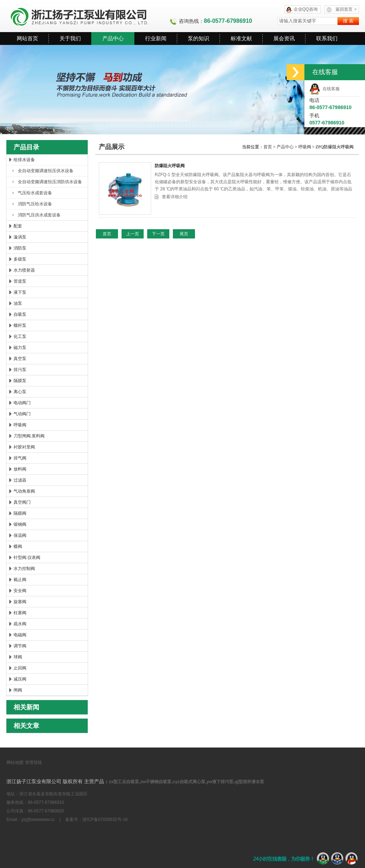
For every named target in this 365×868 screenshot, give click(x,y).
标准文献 (241, 38)
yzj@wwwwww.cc (38, 820)
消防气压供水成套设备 (39, 215)
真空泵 (20, 359)
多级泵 (20, 259)
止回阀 (20, 668)
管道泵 (20, 281)
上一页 (133, 234)
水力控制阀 (24, 569)
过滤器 (20, 480)
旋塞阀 (20, 602)
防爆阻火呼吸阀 (170, 166)
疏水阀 (20, 624)
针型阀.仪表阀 (27, 558)
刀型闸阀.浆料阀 (29, 436)
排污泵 (20, 370)
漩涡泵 (20, 237)
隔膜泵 (20, 381)
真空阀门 (22, 502)
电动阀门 (22, 403)
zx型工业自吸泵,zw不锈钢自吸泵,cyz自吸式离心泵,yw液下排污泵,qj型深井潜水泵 (187, 782)
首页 (268, 147)
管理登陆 (34, 762)
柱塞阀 (20, 613)
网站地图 (15, 762)
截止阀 (20, 580)
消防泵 (20, 248)
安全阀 (20, 591)
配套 (18, 226)
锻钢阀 (20, 524)
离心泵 (20, 392)
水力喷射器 (24, 270)
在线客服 (325, 89)
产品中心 (113, 38)
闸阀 (18, 690)
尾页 (184, 234)
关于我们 (70, 38)
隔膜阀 (20, 513)
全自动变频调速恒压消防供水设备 (50, 182)
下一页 (158, 234)
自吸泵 (20, 314)
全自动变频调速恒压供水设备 (46, 171)
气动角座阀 (24, 491)
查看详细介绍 (175, 197)
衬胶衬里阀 (24, 447)
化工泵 (20, 337)
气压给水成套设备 (35, 193)
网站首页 (27, 38)
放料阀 (20, 469)
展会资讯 (284, 38)
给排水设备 (24, 160)
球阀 (18, 657)
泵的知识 (199, 38)
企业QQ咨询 (306, 9)
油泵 (18, 303)
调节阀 (20, 646)
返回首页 (346, 9)
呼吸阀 (20, 425)
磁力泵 (20, 348)
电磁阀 (20, 635)
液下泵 (20, 292)
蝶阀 (18, 546)
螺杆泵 (20, 325)
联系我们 (327, 38)
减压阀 (20, 679)
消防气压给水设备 (35, 204)
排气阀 (20, 458)
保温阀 (20, 535)
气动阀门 (22, 414)
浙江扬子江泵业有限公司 (88, 16)
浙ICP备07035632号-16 (105, 820)
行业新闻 (156, 38)
